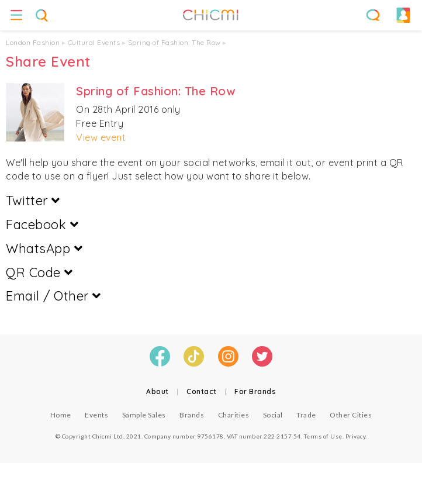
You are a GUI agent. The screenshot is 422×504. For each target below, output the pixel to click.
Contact (202, 391)
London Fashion (33, 42)
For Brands (255, 391)
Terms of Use (323, 436)
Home (61, 415)
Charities (234, 415)
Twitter (33, 201)
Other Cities (351, 415)
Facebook (42, 225)
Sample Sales (144, 415)
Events (96, 415)
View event (101, 137)
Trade (306, 415)
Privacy (356, 436)
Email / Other (53, 296)
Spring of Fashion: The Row (174, 42)
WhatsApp (44, 248)
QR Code (39, 272)
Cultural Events (94, 42)
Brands (192, 415)
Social (273, 415)
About (158, 391)
